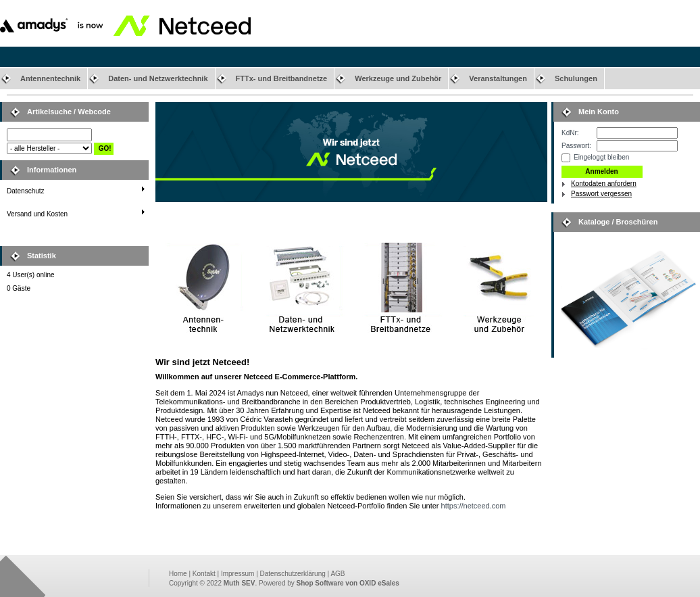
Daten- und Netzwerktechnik (158, 78)
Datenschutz (26, 191)
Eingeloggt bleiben (601, 157)
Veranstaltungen (498, 78)
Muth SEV (240, 583)
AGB (337, 574)
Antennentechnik (50, 78)
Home (178, 574)
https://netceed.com (474, 506)
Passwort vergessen (601, 194)
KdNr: (570, 133)
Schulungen (576, 78)
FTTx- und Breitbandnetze (282, 78)
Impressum (237, 574)
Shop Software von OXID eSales (348, 583)
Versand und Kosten (37, 214)
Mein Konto (599, 112)
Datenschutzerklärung (293, 574)
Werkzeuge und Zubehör (398, 78)
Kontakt (204, 574)
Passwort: (576, 146)
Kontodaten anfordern (604, 184)
